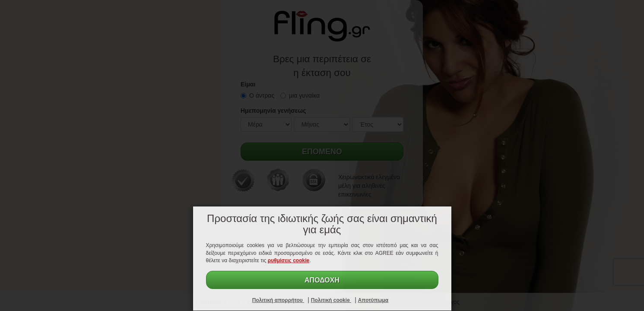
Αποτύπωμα (373, 300)
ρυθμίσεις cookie (289, 260)
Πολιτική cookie (331, 300)
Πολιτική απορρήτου (278, 300)
